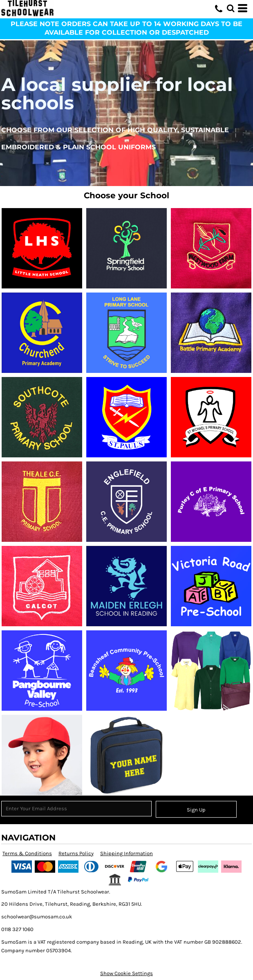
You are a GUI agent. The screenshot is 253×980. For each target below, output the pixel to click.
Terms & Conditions (27, 853)
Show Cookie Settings (126, 973)
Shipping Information (126, 853)
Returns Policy (76, 853)
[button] (231, 8)
